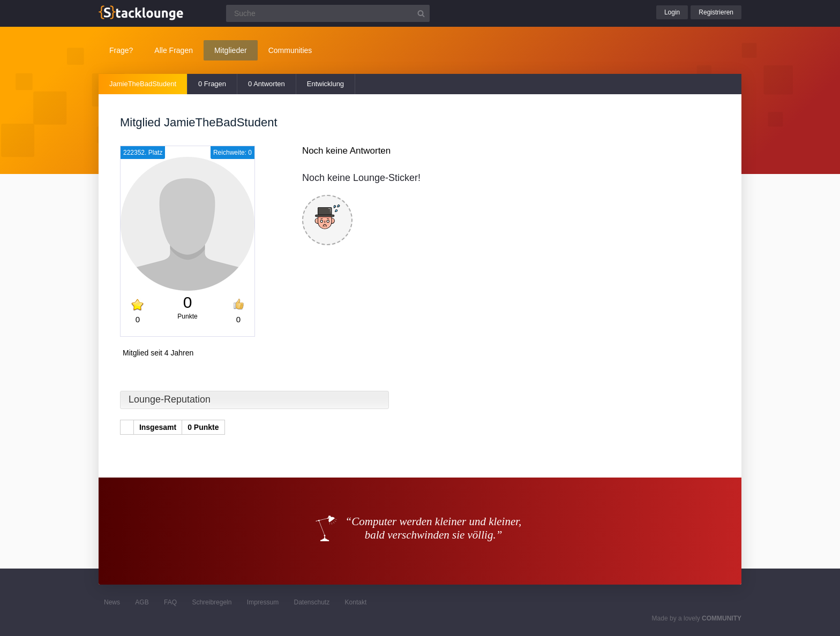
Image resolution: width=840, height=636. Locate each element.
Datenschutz (312, 602)
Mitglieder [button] (231, 50)
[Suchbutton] (421, 13)
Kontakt (356, 602)
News (112, 602)
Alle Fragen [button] (174, 50)
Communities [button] (290, 50)
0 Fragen (212, 84)
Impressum (263, 602)
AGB (142, 602)
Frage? (121, 50)
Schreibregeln (212, 602)
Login (672, 12)
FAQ (170, 602)
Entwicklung (325, 84)
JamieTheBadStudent (143, 84)
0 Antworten (267, 84)
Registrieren (716, 12)
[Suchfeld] (328, 13)
